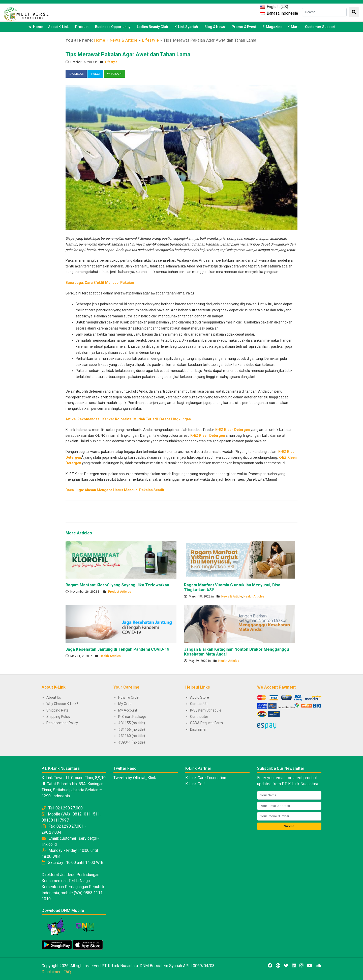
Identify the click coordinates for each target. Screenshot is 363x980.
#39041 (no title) (132, 742)
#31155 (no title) (132, 723)
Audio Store (200, 697)
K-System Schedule (206, 710)
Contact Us (199, 704)
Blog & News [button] (216, 27)
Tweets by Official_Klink (135, 778)
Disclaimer (198, 729)
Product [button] (83, 27)
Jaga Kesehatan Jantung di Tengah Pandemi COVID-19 (117, 649)
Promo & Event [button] (245, 27)
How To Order (129, 697)
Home (38, 27)
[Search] (324, 12)
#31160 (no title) (132, 736)
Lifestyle (150, 40)
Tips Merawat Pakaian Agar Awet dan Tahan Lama (128, 54)
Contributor (199, 717)
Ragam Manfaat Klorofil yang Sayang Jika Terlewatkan (117, 585)
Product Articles (120, 592)
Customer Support (320, 27)
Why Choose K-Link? (62, 704)
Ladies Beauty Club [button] (153, 27)
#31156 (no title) (132, 729)
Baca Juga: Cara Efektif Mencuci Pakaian (100, 283)
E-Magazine (272, 27)
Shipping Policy (58, 717)
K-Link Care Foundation (206, 778)
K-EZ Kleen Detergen (233, 430)
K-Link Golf (195, 784)
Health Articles (254, 596)
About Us (54, 697)
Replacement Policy (62, 723)
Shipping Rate (57, 710)
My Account (128, 710)
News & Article (124, 40)
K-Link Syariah (187, 27)
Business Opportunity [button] (113, 27)
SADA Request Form (206, 723)
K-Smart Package (132, 717)
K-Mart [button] (294, 27)
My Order (126, 704)
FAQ (67, 972)
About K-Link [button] (59, 27)
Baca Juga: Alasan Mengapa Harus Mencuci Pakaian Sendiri (116, 490)
